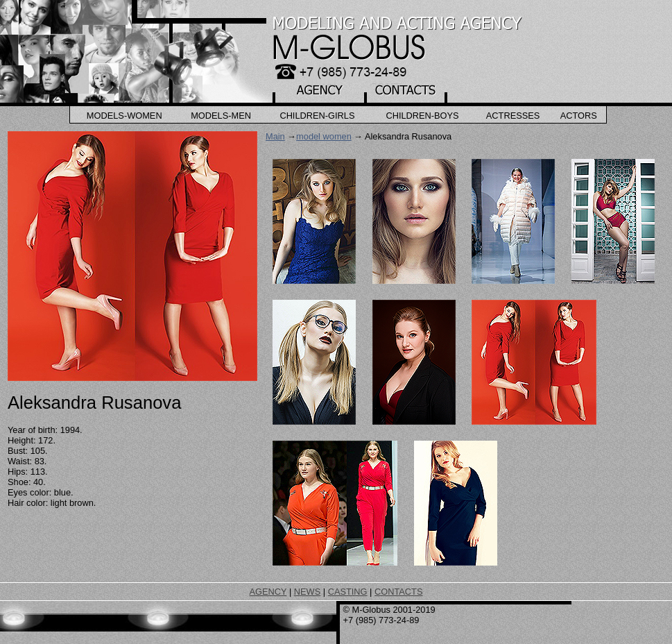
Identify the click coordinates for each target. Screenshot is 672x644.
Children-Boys (422, 116)
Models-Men (221, 116)
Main (275, 136)
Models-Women (124, 116)
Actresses (513, 116)
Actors (579, 116)
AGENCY (268, 592)
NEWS (307, 592)
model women (324, 136)
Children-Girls (317, 116)
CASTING (348, 592)
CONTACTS (398, 592)
